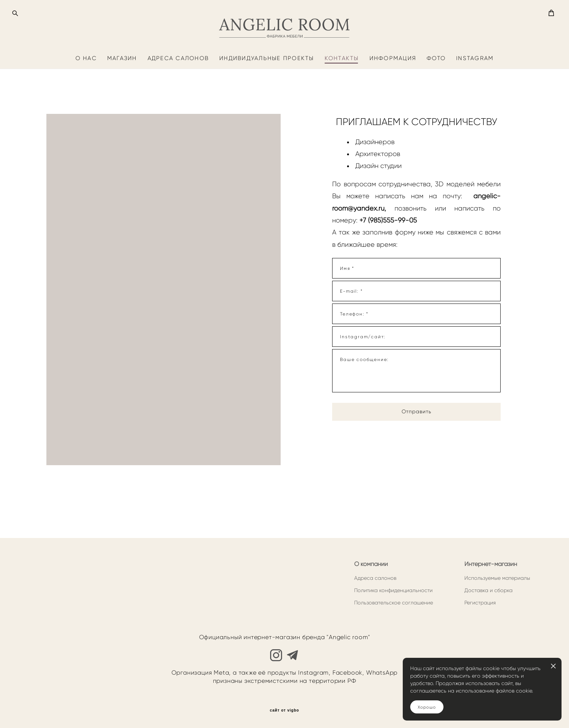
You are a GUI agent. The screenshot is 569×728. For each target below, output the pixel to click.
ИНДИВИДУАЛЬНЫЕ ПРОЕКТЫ (267, 89)
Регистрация (480, 603)
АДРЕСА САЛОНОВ (178, 89)
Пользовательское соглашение (394, 603)
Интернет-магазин (491, 564)
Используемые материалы (497, 578)
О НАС (86, 89)
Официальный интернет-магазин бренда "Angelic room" (285, 637)
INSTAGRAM (475, 89)
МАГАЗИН (122, 89)
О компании (371, 564)
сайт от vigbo (284, 710)
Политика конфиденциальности (393, 590)
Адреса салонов (375, 578)
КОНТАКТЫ (342, 89)
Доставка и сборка (488, 590)
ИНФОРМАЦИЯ (393, 89)
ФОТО (436, 89)
